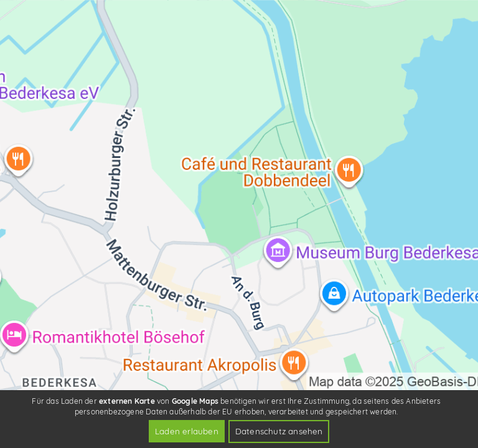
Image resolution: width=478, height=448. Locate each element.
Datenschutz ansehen (279, 431)
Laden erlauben (187, 431)
